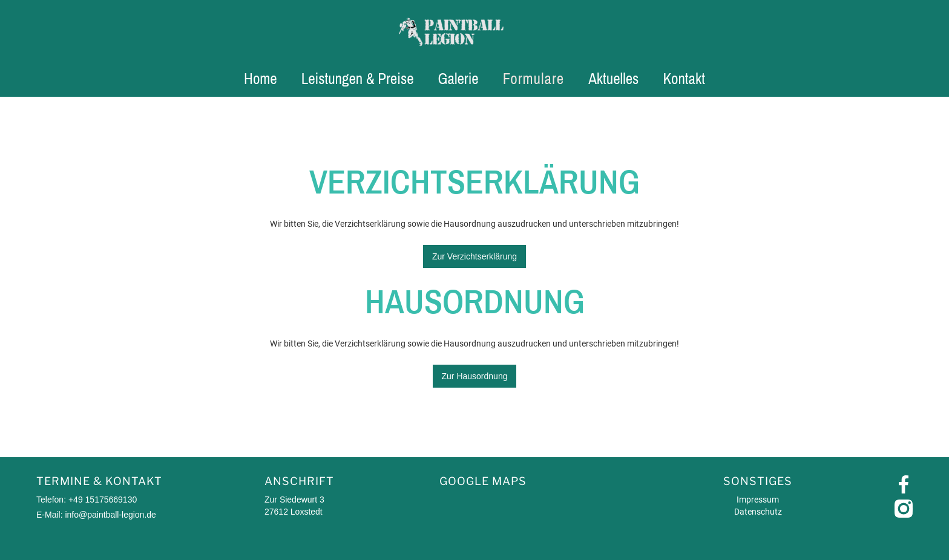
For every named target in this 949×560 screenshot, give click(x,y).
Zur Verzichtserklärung (475, 256)
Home (261, 79)
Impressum (758, 500)
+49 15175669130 (103, 500)
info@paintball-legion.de (110, 515)
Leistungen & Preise (358, 79)
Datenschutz (758, 512)
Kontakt (684, 79)
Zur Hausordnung (475, 376)
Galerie (458, 79)
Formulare (534, 79)
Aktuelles (613, 79)
